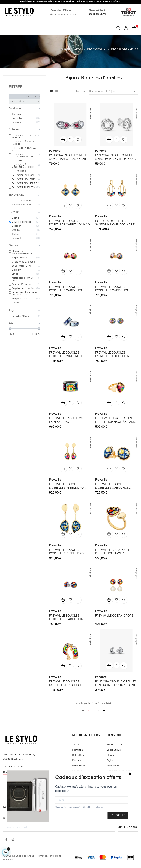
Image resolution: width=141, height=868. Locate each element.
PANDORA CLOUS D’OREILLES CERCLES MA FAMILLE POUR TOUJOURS (116, 157)
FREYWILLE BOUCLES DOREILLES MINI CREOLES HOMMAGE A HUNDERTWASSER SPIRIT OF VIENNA (69, 684)
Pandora (55, 151)
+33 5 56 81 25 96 (14, 767)
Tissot (76, 745)
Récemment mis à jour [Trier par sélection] (114, 91)
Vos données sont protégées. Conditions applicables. (80, 807)
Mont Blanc (79, 766)
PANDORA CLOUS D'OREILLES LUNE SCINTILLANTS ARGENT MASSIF (116, 684)
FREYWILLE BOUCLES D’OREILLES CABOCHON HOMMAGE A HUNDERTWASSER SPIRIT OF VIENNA (69, 618)
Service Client (115, 745)
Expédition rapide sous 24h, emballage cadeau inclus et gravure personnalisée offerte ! (71, 2)
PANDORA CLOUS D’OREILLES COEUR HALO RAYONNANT (70, 157)
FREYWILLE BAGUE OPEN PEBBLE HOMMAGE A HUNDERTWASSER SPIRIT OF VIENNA (115, 552)
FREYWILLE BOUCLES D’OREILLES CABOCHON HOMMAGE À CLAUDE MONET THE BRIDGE (70, 289)
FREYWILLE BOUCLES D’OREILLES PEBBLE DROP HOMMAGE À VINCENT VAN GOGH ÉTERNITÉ (68, 552)
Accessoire (113, 766)
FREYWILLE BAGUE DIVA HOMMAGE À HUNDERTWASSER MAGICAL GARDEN (69, 420)
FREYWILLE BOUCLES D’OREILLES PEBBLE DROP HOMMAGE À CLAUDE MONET (70, 486)
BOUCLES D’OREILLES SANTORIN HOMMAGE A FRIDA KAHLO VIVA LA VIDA (116, 223)
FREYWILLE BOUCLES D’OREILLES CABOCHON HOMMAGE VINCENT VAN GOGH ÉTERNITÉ (113, 486)
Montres (111, 755)
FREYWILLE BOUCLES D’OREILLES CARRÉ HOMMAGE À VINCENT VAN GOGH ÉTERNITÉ (70, 223)
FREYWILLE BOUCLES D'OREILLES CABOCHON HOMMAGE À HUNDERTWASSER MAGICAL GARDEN (115, 355)
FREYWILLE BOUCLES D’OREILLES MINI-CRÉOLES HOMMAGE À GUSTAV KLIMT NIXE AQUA (69, 355)
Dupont (77, 760)
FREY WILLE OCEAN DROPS (114, 616)
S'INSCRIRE (118, 815)
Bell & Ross (79, 755)
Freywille (55, 217)
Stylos (110, 760)
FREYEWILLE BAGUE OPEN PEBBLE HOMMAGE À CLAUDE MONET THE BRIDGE (116, 420)
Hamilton (78, 750)
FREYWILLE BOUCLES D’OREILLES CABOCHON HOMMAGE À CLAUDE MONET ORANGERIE (116, 289)
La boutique (114, 750)
